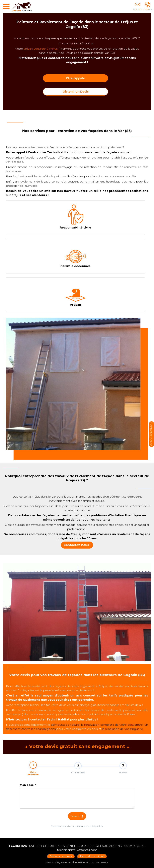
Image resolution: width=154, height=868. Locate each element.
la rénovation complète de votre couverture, (112, 725)
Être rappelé (76, 78)
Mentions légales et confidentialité (65, 862)
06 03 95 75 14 (134, 846)
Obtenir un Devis (76, 92)
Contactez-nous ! (77, 545)
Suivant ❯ (77, 819)
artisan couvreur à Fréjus (41, 49)
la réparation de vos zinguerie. (123, 729)
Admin (90, 862)
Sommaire (102, 862)
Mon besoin (28, 788)
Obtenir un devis (61, 856)
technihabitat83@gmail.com (77, 850)
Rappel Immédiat (92, 856)
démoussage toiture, (65, 725)
